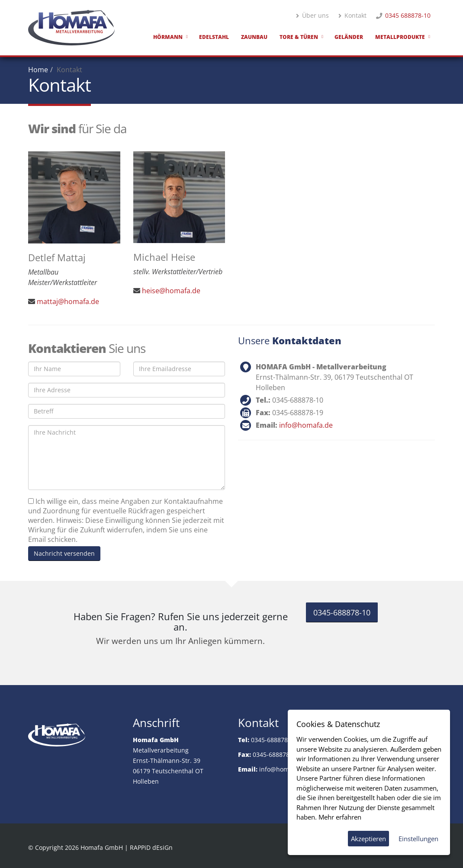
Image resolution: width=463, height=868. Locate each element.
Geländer (349, 37)
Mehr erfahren (340, 817)
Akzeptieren (368, 839)
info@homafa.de (306, 425)
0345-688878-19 (276, 754)
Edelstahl (214, 37)
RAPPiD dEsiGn (151, 847)
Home (38, 70)
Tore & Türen (299, 37)
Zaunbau (254, 37)
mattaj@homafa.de (68, 301)
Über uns (312, 15)
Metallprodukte (400, 37)
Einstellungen (418, 839)
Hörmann (168, 37)
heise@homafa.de (171, 291)
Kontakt (352, 15)
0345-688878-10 (342, 612)
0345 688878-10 (408, 15)
